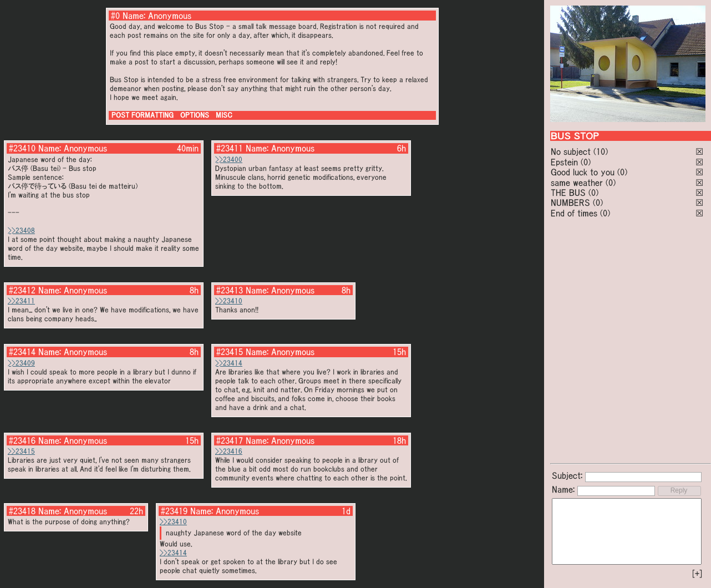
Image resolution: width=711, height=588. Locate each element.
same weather (577, 183)
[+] (697, 574)
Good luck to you (583, 172)
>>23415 (21, 451)
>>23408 (21, 230)
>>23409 (21, 363)
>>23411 (21, 301)
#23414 (22, 352)
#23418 (22, 511)
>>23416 (229, 451)
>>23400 (229, 159)
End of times (574, 213)
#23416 (22, 440)
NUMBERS (570, 202)
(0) (586, 162)
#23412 (22, 290)
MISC (224, 115)
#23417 (230, 440)
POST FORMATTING (143, 115)
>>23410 (229, 301)
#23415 (230, 352)
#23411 (230, 148)
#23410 (22, 148)
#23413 (230, 290)
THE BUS (568, 192)
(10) (601, 151)
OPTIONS (195, 115)
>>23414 (229, 363)
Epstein (564, 162)
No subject (572, 151)
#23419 (174, 511)
